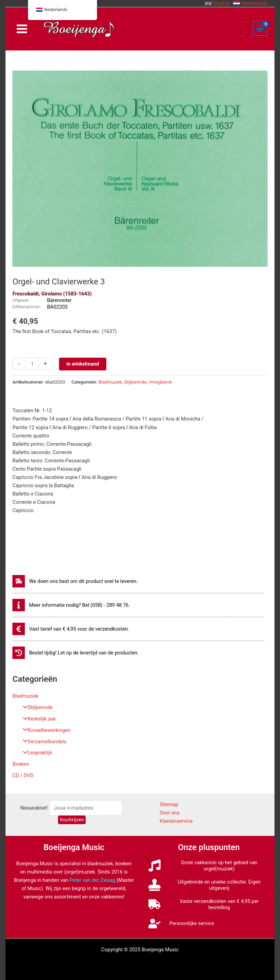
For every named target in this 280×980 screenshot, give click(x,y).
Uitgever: (21, 300)
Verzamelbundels (43, 742)
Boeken (21, 764)
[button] (217, 3)
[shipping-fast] (75, 581)
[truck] (209, 904)
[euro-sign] (71, 629)
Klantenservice (176, 821)
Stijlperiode (36, 707)
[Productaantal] (32, 364)
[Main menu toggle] (22, 29)
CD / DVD (23, 775)
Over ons (169, 813)
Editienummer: (27, 307)
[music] (209, 866)
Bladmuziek (26, 696)
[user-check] (181, 924)
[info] (71, 605)
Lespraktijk (36, 753)
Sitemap (169, 804)
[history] (75, 653)
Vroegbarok (160, 382)
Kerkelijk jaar (38, 719)
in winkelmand (83, 364)
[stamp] (209, 885)
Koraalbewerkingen (45, 730)
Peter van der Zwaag (92, 880)
